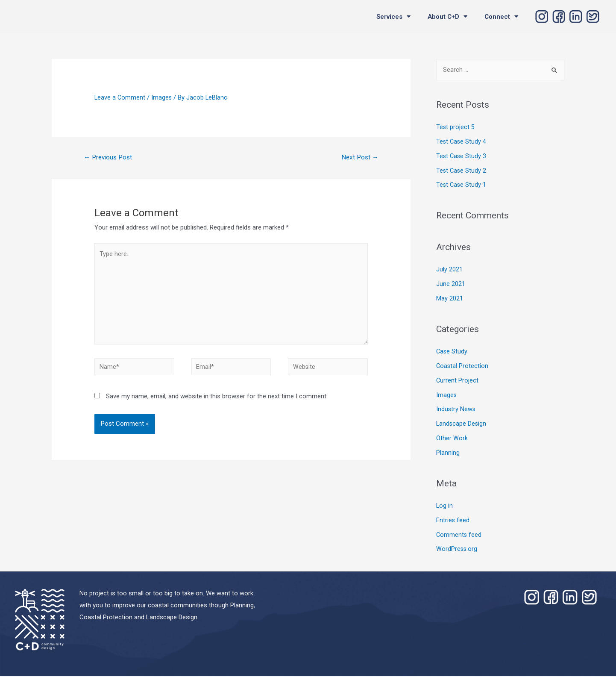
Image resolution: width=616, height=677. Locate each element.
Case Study (452, 352)
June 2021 (451, 285)
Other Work (452, 439)
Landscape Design (462, 424)
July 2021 (449, 270)
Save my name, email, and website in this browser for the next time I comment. (217, 403)
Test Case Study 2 (462, 171)
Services (393, 16)
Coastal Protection (463, 367)
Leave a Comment (120, 97)
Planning (448, 453)
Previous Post (110, 157)
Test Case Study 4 (462, 142)
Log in (445, 506)
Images (163, 97)
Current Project (458, 381)
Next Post (359, 157)
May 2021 (450, 299)
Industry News (456, 410)
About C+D (447, 16)
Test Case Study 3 (462, 157)
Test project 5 (456, 128)
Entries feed (453, 521)
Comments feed (459, 536)
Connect (501, 16)
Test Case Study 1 (462, 185)
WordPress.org (457, 550)
